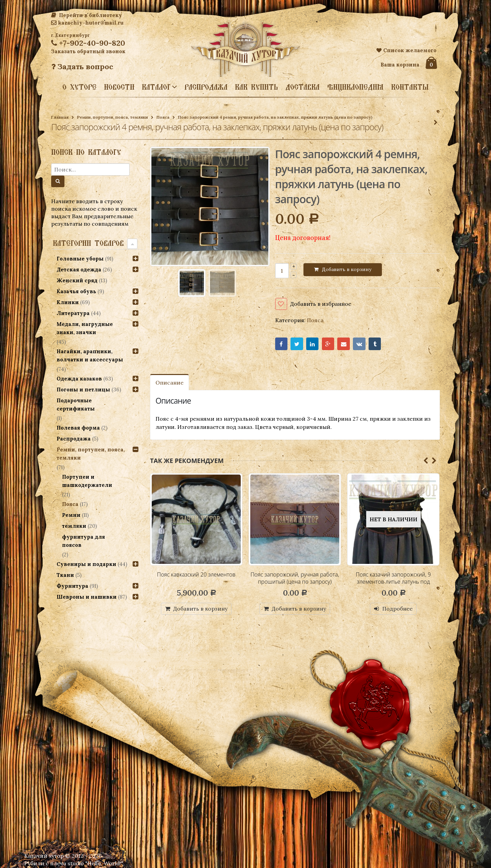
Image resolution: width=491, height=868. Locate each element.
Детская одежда (79, 270)
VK (359, 344)
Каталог (156, 87)
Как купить (256, 87)
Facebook (281, 344)
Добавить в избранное (321, 304)
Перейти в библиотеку (87, 15)
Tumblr (375, 344)
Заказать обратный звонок (88, 51)
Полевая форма (78, 428)
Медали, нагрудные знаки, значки (85, 328)
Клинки (68, 302)
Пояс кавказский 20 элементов (196, 574)
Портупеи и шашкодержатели (87, 481)
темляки (74, 526)
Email (344, 344)
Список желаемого (406, 50)
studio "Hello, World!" (95, 863)
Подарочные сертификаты (76, 405)
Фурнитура (72, 586)
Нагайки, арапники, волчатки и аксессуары (90, 355)
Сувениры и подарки (86, 564)
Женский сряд (77, 280)
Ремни (71, 515)
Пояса (163, 117)
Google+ (328, 344)
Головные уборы (80, 259)
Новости (119, 87)
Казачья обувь (76, 291)
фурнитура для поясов (84, 541)
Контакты (410, 87)
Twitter (297, 344)
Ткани (65, 575)
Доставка (302, 87)
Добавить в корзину (347, 269)
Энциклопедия (355, 87)
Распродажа (206, 87)
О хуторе (79, 87)
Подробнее (397, 609)
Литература (73, 313)
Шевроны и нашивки (87, 597)
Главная (60, 117)
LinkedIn (313, 344)
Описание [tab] (169, 383)
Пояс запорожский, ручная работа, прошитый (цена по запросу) (295, 578)
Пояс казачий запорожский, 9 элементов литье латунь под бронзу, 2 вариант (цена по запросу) (393, 586)
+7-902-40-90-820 (88, 43)
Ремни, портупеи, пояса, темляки (113, 117)
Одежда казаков (79, 379)
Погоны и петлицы (83, 390)
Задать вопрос (82, 66)
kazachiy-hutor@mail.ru (87, 23)
